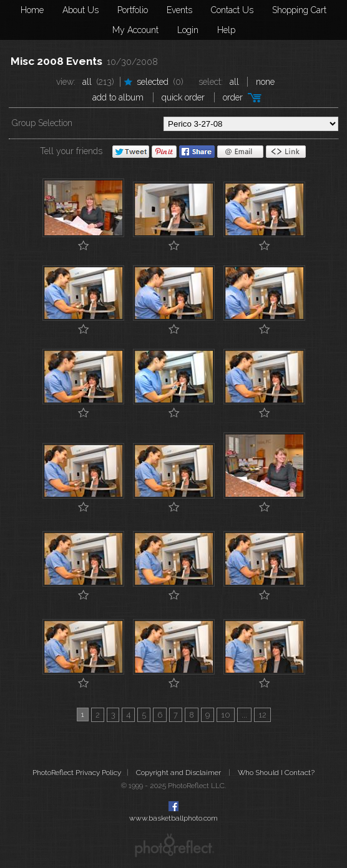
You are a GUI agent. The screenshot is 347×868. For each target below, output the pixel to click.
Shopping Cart (299, 10)
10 (226, 715)
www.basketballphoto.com (173, 818)
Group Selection (42, 123)
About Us (81, 10)
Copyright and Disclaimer (179, 773)
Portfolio (133, 10)
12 (262, 715)
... (244, 715)
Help (226, 30)
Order (233, 97)
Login (188, 30)
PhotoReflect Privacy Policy (77, 773)
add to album (118, 97)
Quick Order (183, 97)
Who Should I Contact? (276, 773)
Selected (153, 82)
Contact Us (232, 10)
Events (179, 10)
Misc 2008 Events (56, 61)
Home (32, 10)
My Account (135, 30)
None (265, 82)
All (87, 82)
